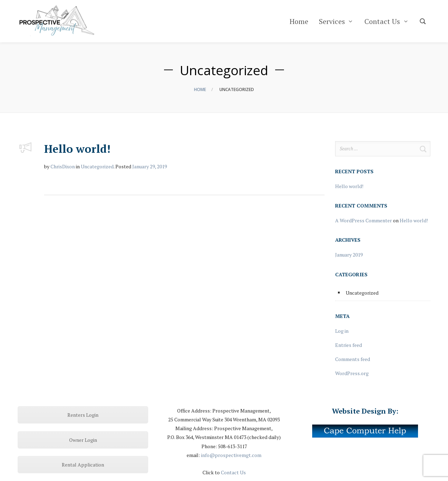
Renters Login (83, 415)
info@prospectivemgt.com (231, 455)
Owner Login (83, 440)
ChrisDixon (63, 166)
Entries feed (349, 345)
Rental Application (83, 465)
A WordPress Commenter (364, 220)
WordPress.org (352, 373)
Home (200, 89)
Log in (342, 331)
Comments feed (353, 359)
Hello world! (77, 149)
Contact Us (233, 472)
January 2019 (349, 255)
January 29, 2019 (150, 166)
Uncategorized (97, 166)
